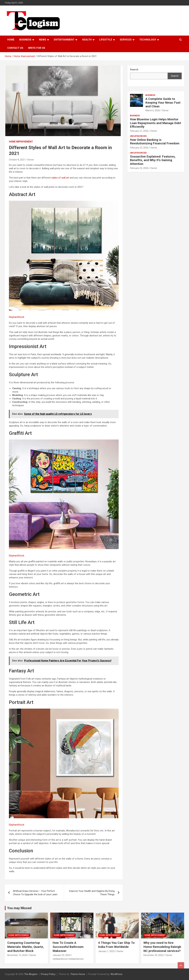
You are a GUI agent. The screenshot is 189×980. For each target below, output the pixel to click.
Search (175, 76)
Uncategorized (138, 136)
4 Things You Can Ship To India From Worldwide (116, 945)
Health (87, 40)
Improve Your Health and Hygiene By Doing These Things (92, 893)
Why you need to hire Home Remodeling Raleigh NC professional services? (162, 947)
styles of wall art (60, 178)
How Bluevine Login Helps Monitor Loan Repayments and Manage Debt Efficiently (156, 123)
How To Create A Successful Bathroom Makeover (68, 947)
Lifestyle (106, 40)
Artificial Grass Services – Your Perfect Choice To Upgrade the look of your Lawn (35, 893)
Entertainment (64, 40)
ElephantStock (17, 317)
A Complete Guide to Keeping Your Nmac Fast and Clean (163, 103)
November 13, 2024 (17, 955)
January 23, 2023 (62, 955)
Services (126, 40)
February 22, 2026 (139, 168)
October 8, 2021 (17, 160)
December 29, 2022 (153, 955)
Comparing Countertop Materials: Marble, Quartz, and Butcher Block (26, 947)
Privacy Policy (48, 974)
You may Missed (19, 908)
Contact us (15, 48)
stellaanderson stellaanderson (68, 959)
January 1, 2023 (106, 951)
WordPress (116, 974)
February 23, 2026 (139, 148)
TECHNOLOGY (148, 40)
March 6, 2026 (153, 110)
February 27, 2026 (139, 131)
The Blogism (31, 974)
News (43, 40)
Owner (31, 160)
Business (25, 40)
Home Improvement (21, 142)
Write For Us (37, 48)
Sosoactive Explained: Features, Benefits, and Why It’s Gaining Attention (153, 160)
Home (11, 40)
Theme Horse (78, 974)
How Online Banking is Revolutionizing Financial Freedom (155, 142)
